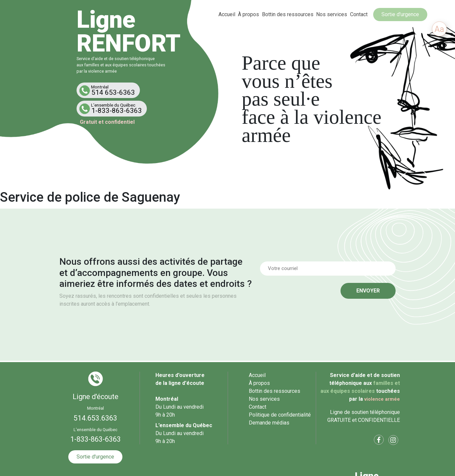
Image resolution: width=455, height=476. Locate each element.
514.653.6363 (95, 418)
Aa (439, 29)
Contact (359, 14)
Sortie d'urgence (400, 14)
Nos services (332, 14)
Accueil (227, 14)
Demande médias (269, 423)
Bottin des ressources (288, 14)
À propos (248, 14)
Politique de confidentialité (280, 415)
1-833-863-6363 (113, 108)
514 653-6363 (110, 90)
